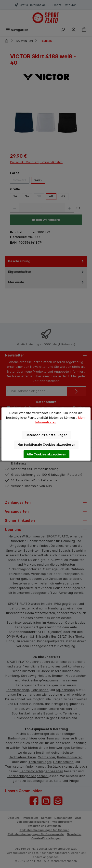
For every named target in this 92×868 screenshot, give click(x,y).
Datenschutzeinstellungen (46, 435)
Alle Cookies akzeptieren (46, 454)
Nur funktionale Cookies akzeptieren (46, 445)
